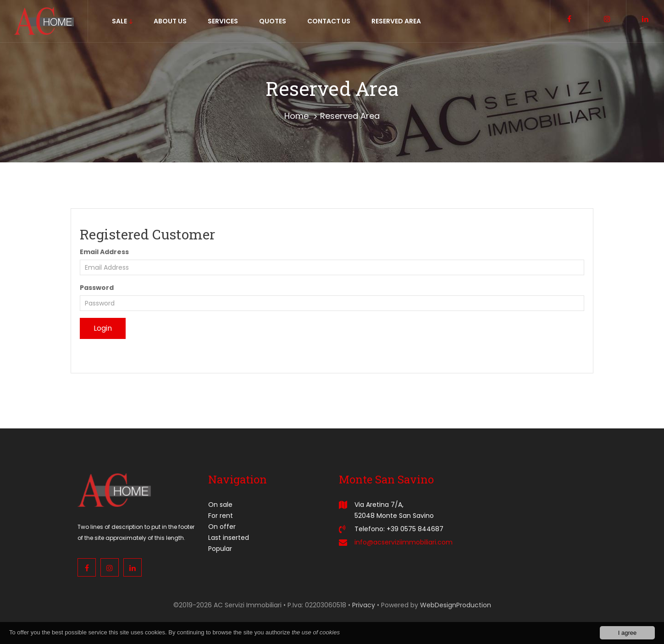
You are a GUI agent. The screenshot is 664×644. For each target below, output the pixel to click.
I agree (627, 634)
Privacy (364, 605)
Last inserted (229, 538)
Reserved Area (350, 116)
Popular (220, 549)
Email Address (104, 252)
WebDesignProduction (456, 605)
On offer (222, 527)
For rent (221, 516)
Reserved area (396, 21)
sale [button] (122, 21)
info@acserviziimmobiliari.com (404, 542)
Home (296, 116)
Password (97, 288)
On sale (220, 505)
